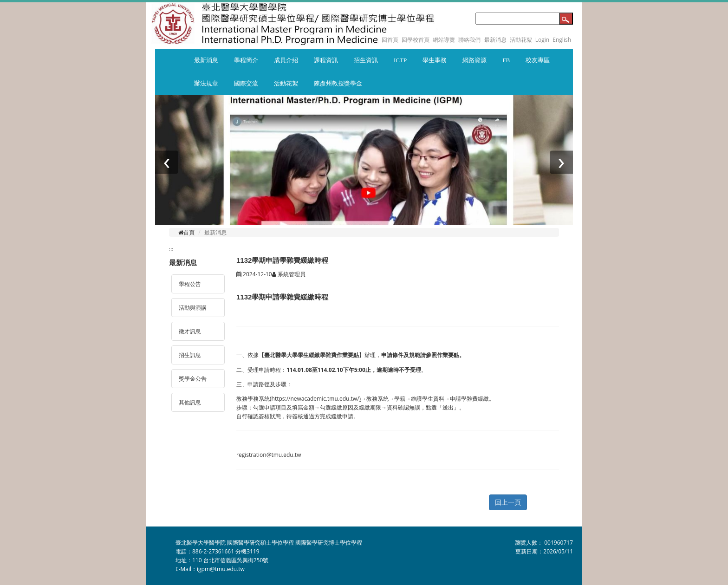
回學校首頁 (416, 40)
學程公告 (190, 284)
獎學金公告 (193, 379)
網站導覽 (444, 40)
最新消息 (495, 40)
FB (506, 60)
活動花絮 (521, 40)
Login (542, 40)
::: (171, 249)
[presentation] (167, 162)
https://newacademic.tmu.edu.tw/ (315, 399)
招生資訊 (366, 60)
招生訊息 (190, 355)
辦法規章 (206, 83)
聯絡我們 (469, 40)
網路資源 (474, 60)
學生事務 (435, 60)
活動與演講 (193, 308)
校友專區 (538, 60)
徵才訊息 (190, 331)
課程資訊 (326, 60)
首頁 (186, 232)
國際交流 (246, 83)
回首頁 (390, 40)
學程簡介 (246, 60)
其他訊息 (190, 402)
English (562, 40)
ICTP (400, 60)
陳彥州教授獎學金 (338, 83)
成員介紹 (286, 60)
